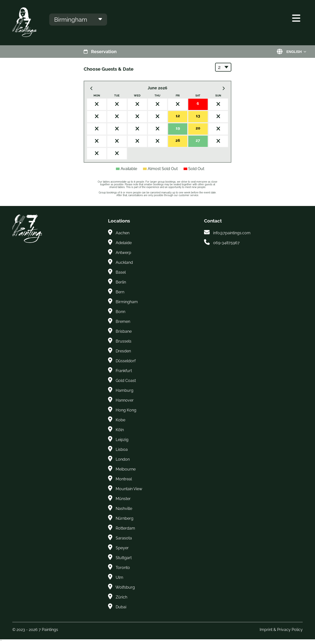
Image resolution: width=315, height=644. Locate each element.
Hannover (125, 400)
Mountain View (129, 489)
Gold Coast (126, 381)
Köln (120, 430)
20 (198, 128)
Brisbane (124, 331)
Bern (120, 292)
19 (178, 128)
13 (198, 116)
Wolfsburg (125, 587)
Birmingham (127, 302)
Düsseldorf (126, 361)
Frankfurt (124, 371)
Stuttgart (124, 558)
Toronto (123, 568)
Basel (121, 272)
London (123, 459)
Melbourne (126, 469)
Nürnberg (125, 518)
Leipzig (122, 440)
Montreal (124, 479)
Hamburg (125, 390)
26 (178, 140)
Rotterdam (125, 528)
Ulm (119, 577)
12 (178, 116)
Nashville (124, 509)
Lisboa (122, 449)
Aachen (123, 233)
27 (198, 140)
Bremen (123, 322)
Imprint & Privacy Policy (281, 630)
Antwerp (123, 253)
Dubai (121, 607)
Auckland (124, 262)
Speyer (122, 548)
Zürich (121, 597)
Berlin (121, 282)
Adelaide (124, 243)
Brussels (124, 341)
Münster (123, 499)
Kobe (120, 420)
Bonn (120, 312)
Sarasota (124, 538)
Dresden (123, 351)
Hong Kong (126, 410)
